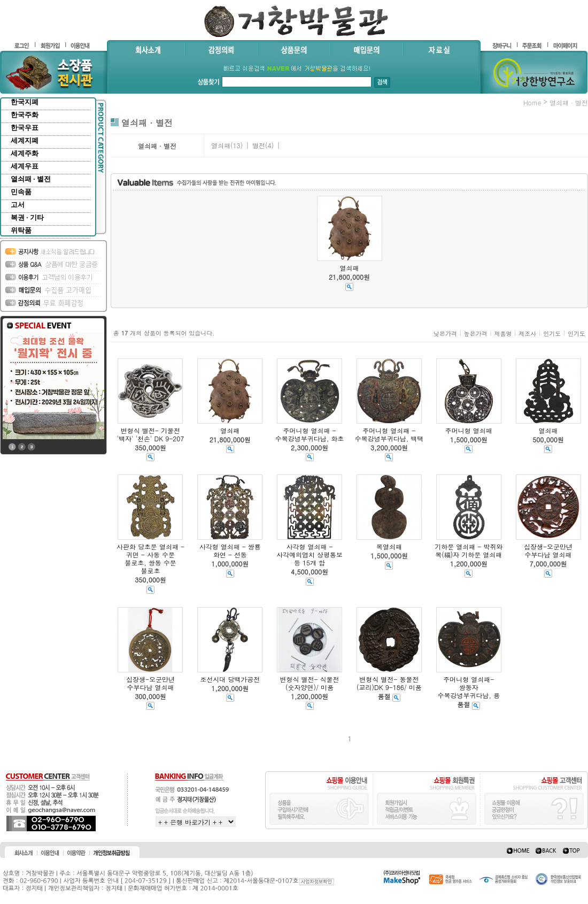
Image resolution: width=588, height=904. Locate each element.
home (532, 102)
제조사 (527, 334)
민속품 (21, 192)
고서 (18, 205)
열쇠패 (221, 145)
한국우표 (25, 128)
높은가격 (476, 334)
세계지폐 (25, 140)
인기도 (552, 334)
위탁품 (21, 230)
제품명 (503, 334)
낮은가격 (445, 334)
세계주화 (25, 153)
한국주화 (25, 115)
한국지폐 (25, 102)
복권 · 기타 (27, 217)
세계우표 (25, 166)
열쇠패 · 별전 (31, 179)
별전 (259, 145)
